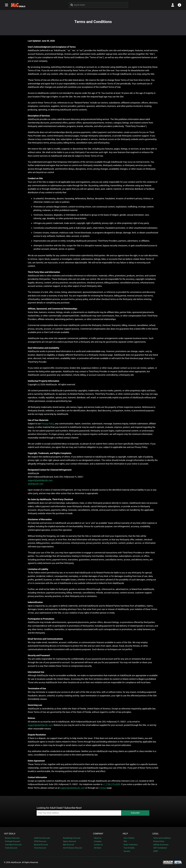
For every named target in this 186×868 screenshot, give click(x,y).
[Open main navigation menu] (7, 5)
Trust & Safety (129, 848)
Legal (156, 834)
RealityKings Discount (72, 838)
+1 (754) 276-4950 (111, 784)
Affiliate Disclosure (161, 845)
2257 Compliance (160, 848)
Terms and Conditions (162, 838)
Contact (103, 788)
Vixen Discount (40, 848)
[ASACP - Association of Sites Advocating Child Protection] (168, 862)
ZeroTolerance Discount (73, 848)
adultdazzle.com (36, 484)
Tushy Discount (11, 848)
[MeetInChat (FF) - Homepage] (18, 5)
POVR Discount (40, 841)
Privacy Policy (48, 424)
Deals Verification (131, 845)
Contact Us (98, 845)
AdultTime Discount (42, 838)
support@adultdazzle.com (40, 480)
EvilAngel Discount (12, 841)
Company (98, 834)
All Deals (98, 848)
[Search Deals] (98, 5)
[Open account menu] (173, 5)
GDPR (156, 851)
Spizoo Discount (70, 841)
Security (127, 851)
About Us (98, 838)
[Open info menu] (179, 5)
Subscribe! (135, 813)
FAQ (125, 841)
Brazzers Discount (12, 838)
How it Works (129, 838)
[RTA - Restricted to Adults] (178, 862)
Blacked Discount (41, 845)
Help (125, 834)
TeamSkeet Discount (13, 845)
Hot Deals (10, 834)
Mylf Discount (69, 845)
